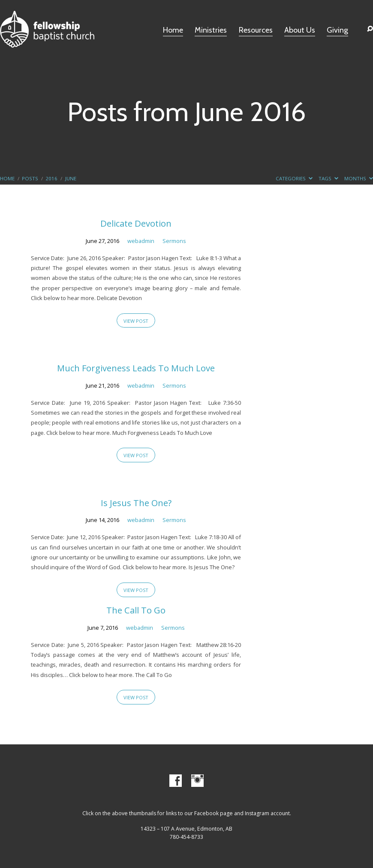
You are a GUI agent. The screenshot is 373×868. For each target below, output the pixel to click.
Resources (256, 30)
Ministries (211, 30)
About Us (300, 30)
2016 (51, 178)
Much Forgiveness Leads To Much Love (136, 368)
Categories (294, 178)
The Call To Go (136, 610)
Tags (328, 178)
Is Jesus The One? (136, 503)
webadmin (141, 241)
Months (359, 178)
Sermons (174, 241)
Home (173, 30)
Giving (337, 30)
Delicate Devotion (136, 223)
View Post (136, 321)
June (71, 178)
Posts (30, 178)
